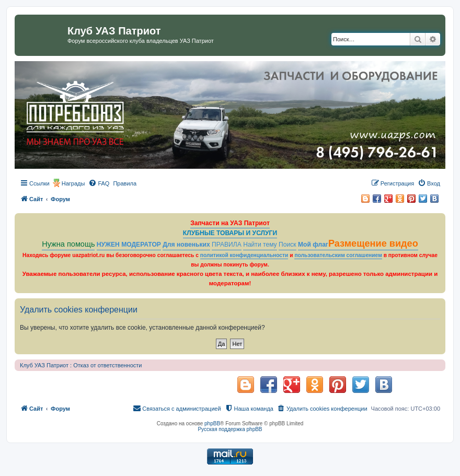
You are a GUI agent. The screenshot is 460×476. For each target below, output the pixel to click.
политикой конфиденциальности (244, 255)
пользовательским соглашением (338, 255)
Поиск (287, 245)
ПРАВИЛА (227, 245)
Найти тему (260, 245)
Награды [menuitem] (73, 183)
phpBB (212, 423)
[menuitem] (99, 183)
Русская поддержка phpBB (230, 429)
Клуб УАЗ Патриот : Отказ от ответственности (81, 365)
